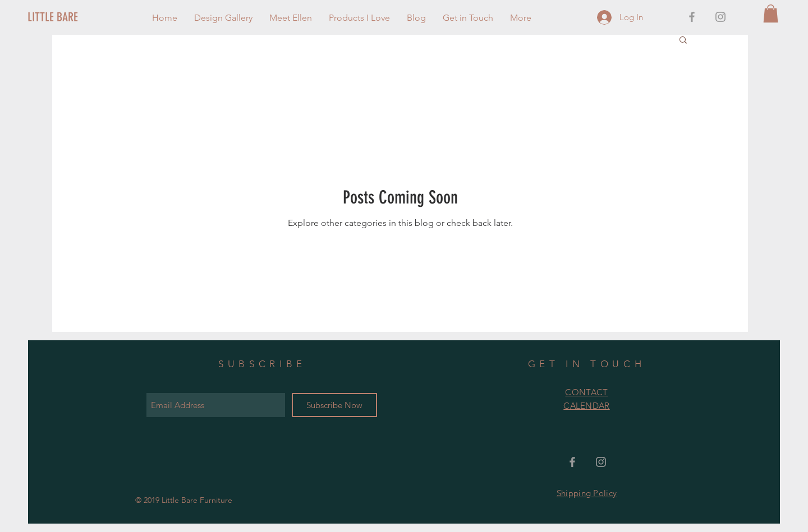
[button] (771, 13)
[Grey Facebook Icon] (692, 17)
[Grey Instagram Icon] (720, 17)
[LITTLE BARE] (65, 17)
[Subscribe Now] (334, 405)
